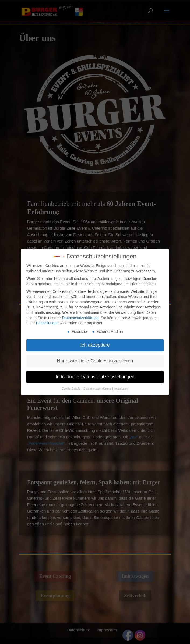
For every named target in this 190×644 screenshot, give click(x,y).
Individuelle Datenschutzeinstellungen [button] (95, 374)
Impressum (121, 386)
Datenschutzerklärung (80, 315)
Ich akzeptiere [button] (95, 342)
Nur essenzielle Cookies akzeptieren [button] (95, 358)
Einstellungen (47, 320)
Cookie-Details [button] (71, 386)
